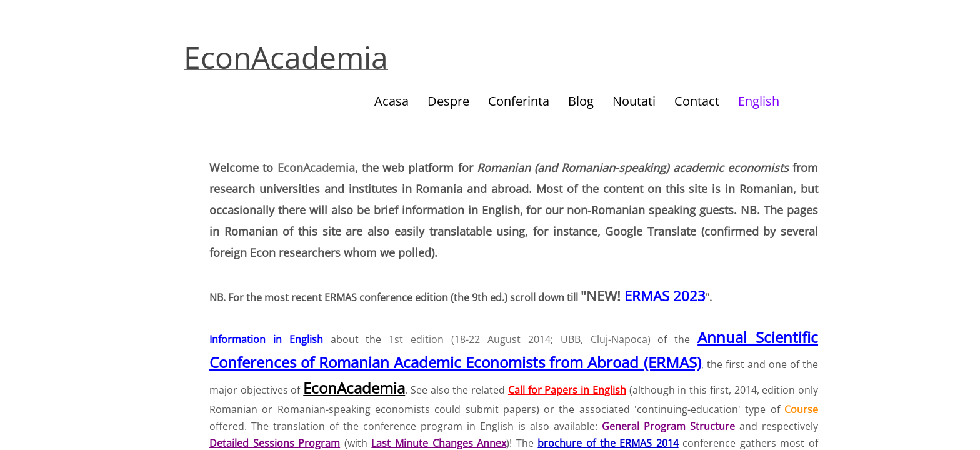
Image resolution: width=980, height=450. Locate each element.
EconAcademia (316, 167)
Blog (581, 101)
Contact (697, 101)
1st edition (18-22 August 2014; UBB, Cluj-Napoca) (519, 339)
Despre (448, 101)
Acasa (392, 101)
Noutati (634, 101)
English (759, 101)
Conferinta (519, 101)
